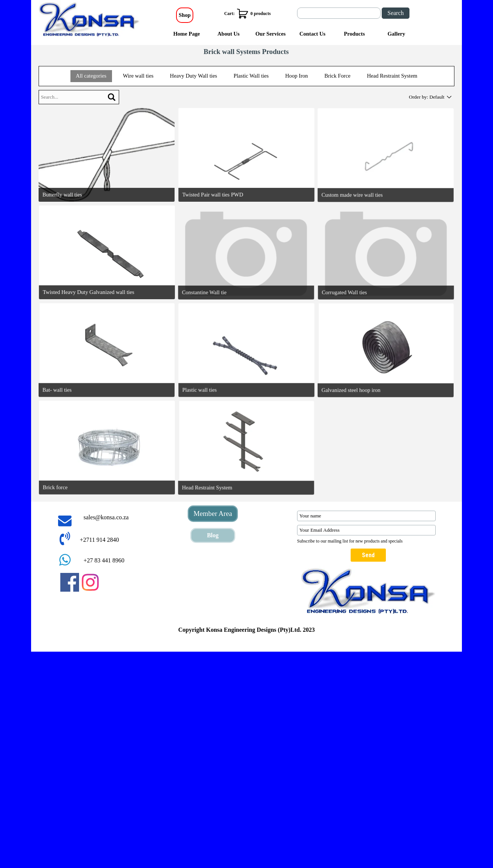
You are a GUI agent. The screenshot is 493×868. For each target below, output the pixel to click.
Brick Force (338, 76)
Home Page (186, 34)
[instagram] (90, 582)
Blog (213, 535)
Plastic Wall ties (251, 76)
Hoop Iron (297, 76)
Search (396, 13)
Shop (185, 15)
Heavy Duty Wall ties (194, 76)
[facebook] (70, 582)
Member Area (213, 513)
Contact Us (312, 34)
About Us (228, 34)
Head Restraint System (392, 76)
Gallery (396, 34)
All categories (91, 76)
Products (354, 34)
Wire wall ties (138, 76)
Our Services (271, 34)
